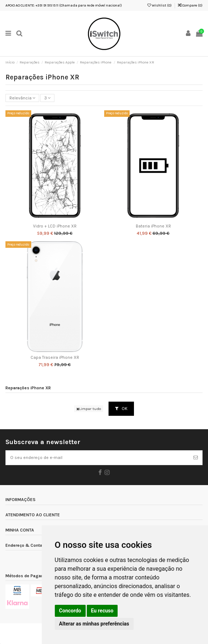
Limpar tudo (89, 409)
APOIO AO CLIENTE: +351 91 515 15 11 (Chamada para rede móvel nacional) (64, 5)
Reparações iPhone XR (28, 388)
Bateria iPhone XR (153, 226)
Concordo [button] (70, 611)
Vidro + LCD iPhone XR (55, 226)
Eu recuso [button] (102, 611)
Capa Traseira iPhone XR (55, 358)
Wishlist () (160, 5)
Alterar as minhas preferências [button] (94, 624)
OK (121, 409)
